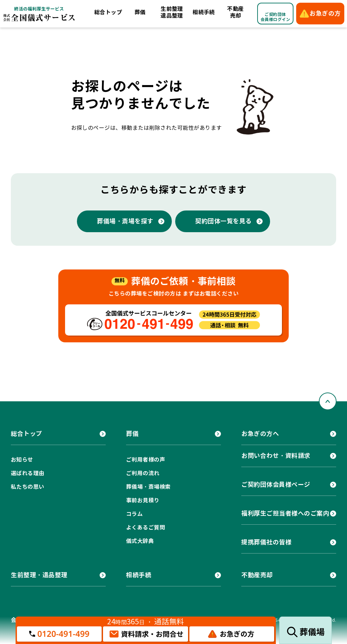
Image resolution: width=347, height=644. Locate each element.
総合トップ (108, 12)
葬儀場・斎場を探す (125, 221)
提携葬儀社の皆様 (266, 542)
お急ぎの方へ (260, 434)
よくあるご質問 (146, 528)
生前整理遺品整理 (172, 12)
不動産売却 (235, 12)
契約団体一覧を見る (223, 221)
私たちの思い (28, 487)
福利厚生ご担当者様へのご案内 (285, 513)
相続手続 (204, 12)
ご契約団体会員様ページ (276, 485)
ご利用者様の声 (146, 460)
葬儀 (140, 12)
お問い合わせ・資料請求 (276, 456)
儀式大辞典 (140, 541)
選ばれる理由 (28, 473)
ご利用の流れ (143, 473)
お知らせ (22, 460)
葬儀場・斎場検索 (148, 487)
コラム (134, 514)
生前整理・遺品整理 (39, 575)
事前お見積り (143, 500)
